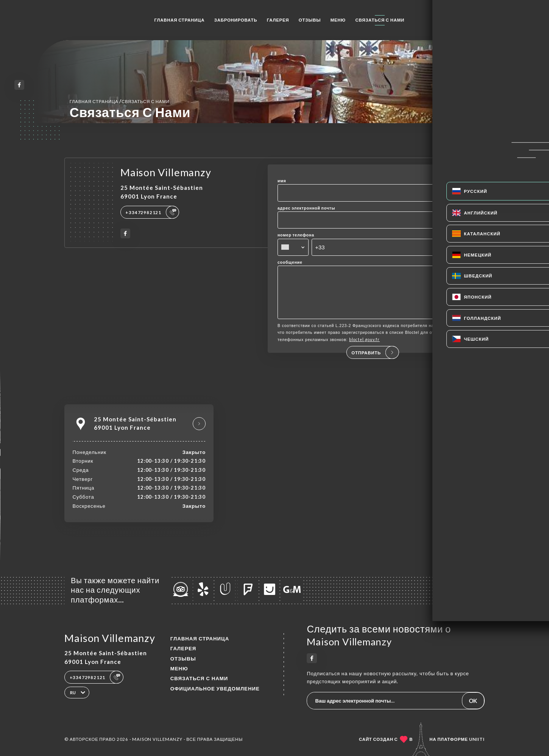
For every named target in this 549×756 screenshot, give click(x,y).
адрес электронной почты (306, 208)
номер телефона (296, 235)
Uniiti (477, 739)
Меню (338, 20)
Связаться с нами (380, 20)
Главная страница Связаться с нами (120, 101)
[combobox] (293, 247)
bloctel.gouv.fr (364, 350)
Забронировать (236, 20)
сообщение (290, 262)
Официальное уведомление (215, 689)
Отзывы (310, 20)
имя (282, 181)
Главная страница (179, 20)
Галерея (278, 20)
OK (473, 701)
